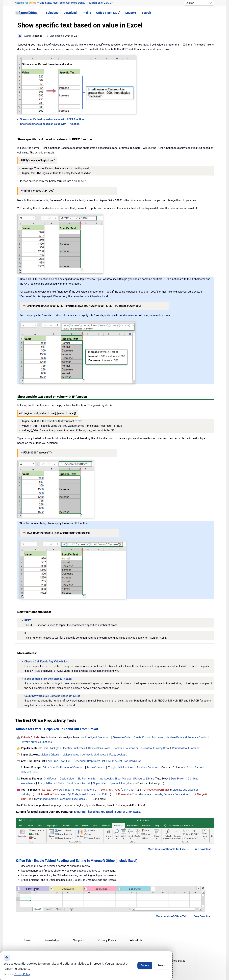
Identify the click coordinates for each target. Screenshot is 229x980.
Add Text (64, 790)
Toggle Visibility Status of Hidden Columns (133, 767)
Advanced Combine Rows (50, 799)
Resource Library (144, 779)
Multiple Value (71, 755)
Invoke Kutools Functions (37, 742)
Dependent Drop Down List (89, 761)
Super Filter (100, 783)
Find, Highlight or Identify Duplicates (64, 748)
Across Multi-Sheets (94, 755)
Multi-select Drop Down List (124, 761)
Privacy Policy (107, 940)
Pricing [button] (86, 13)
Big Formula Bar (87, 779)
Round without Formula (186, 748)
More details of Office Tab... (172, 916)
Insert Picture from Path (93, 794)
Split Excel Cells (76, 799)
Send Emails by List (78, 783)
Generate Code (122, 737)
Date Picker (178, 779)
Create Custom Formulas (148, 737)
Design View (67, 779)
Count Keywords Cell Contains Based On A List (52, 696)
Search (146, 13)
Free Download (203, 849)
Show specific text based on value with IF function (50, 124)
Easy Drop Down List (58, 761)
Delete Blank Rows (99, 748)
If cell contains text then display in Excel (48, 679)
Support (131, 13)
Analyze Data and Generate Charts (187, 737)
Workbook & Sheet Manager (116, 779)
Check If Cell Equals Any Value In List (47, 662)
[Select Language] (199, 3)
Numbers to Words (151, 794)
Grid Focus (50, 779)
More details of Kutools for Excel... (168, 849)
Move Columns (96, 767)
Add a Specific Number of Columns (63, 767)
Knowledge (52, 940)
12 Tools (50, 790)
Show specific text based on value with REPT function (52, 119)
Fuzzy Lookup (117, 755)
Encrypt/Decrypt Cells (51, 783)
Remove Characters (82, 790)
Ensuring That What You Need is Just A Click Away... (108, 812)
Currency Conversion (176, 794)
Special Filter (117, 783)
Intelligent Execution (97, 737)
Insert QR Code (69, 794)
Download (70, 13)
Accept (145, 966)
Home (26, 940)
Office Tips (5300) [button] (108, 13)
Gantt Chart (128, 790)
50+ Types (111, 790)
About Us (136, 940)
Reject (161, 966)
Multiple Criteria (50, 755)
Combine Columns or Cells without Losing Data (141, 748)
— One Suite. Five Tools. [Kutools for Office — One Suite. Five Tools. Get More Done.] (50, 3)
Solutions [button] (52, 13)
